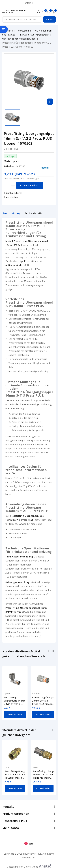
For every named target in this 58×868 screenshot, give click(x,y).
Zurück (49, 730)
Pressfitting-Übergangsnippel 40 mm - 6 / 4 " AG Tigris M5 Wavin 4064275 (43, 775)
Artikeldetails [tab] (33, 213)
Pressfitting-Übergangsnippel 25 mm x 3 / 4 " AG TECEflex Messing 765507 (15, 775)
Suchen (49, 19)
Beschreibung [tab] (11, 213)
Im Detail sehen (15, 715)
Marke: (8, 161)
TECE (7, 767)
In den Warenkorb (30, 185)
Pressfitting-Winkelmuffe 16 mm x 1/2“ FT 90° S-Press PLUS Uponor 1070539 (15, 701)
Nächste (53, 730)
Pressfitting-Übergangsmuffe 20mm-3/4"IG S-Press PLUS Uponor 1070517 (43, 701)
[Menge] (8, 185)
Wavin (36, 767)
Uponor (16, 161)
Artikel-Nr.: (10, 166)
